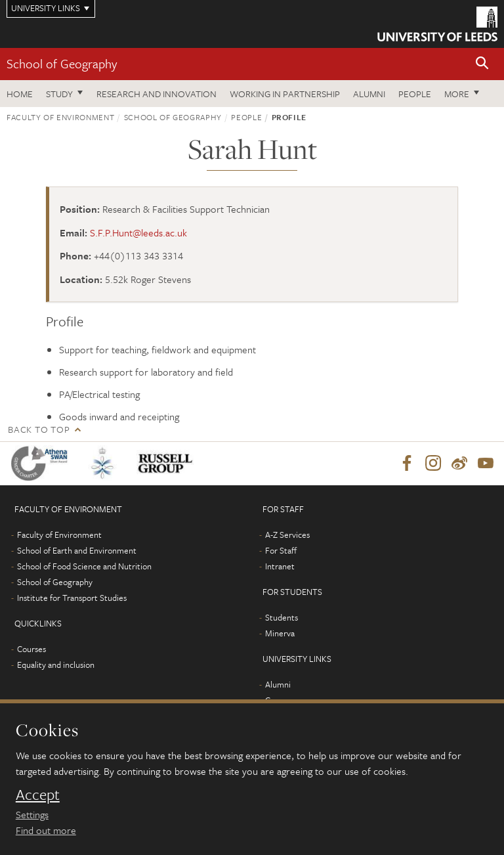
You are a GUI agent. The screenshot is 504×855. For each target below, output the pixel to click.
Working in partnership (285, 94)
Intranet (280, 566)
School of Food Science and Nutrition (84, 566)
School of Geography (62, 63)
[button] (482, 64)
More (457, 94)
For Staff (281, 550)
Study (59, 94)
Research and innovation (157, 94)
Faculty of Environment (60, 117)
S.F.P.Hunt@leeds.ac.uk (138, 232)
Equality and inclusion (56, 665)
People (415, 94)
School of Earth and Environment (77, 550)
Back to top (39, 429)
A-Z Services (287, 535)
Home (20, 94)
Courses (31, 649)
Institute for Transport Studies (72, 598)
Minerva (280, 633)
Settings (32, 814)
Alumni (369, 94)
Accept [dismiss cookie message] (38, 795)
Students (282, 617)
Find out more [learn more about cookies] (46, 830)
